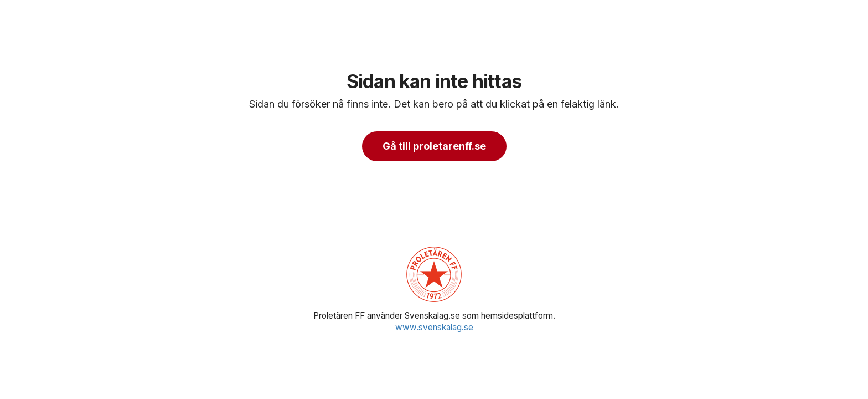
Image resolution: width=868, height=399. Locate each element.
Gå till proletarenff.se (434, 146)
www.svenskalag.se (434, 327)
